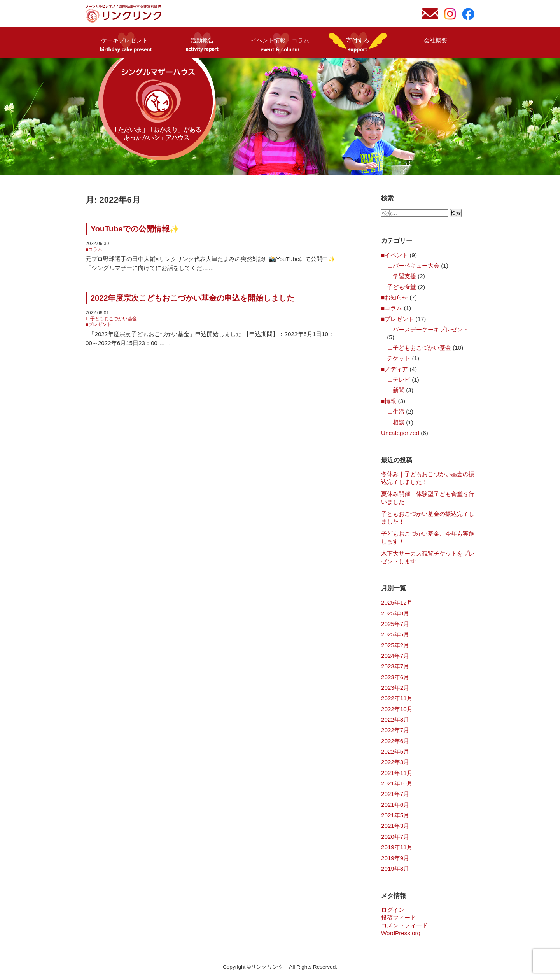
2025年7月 (395, 624)
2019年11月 (397, 847)
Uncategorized (400, 433)
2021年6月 (395, 805)
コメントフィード (404, 925)
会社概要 (436, 40)
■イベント (395, 255)
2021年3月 (395, 826)
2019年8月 (395, 868)
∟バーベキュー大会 (413, 266)
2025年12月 (397, 602)
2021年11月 (397, 773)
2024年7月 (395, 656)
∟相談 (396, 422)
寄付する (358, 40)
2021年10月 (397, 783)
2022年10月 (397, 709)
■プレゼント (99, 324)
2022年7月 (395, 730)
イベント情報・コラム (280, 40)
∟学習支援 (402, 276)
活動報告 (202, 40)
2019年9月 (395, 858)
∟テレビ (399, 379)
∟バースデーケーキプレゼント (428, 329)
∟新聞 (396, 390)
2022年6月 (395, 741)
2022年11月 (397, 698)
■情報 (389, 401)
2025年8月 (395, 613)
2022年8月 (395, 719)
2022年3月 (395, 762)
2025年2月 (395, 645)
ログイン (393, 910)
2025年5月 (395, 634)
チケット (399, 358)
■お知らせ (395, 297)
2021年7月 (395, 794)
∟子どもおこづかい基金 (111, 319)
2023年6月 (395, 677)
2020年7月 (395, 837)
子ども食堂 (402, 287)
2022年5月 (395, 751)
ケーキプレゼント (124, 40)
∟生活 (396, 411)
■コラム (94, 249)
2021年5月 (395, 815)
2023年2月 (395, 688)
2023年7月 (395, 666)
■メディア (395, 369)
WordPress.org (401, 933)
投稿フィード (399, 918)
